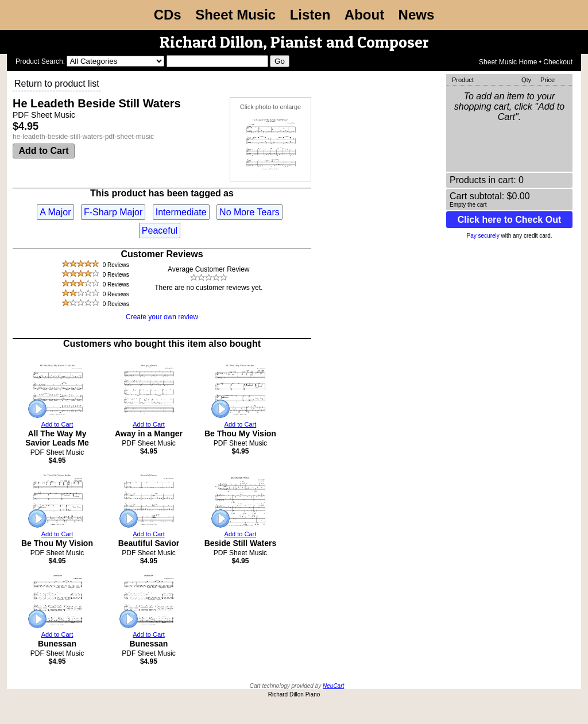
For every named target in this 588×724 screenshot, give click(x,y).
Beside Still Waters (241, 543)
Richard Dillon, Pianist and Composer (294, 42)
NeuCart (333, 686)
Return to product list (57, 84)
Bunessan (57, 644)
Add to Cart (43, 151)
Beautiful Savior (149, 543)
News (417, 15)
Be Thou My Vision (240, 433)
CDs (168, 15)
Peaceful (160, 231)
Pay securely (483, 236)
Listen (310, 15)
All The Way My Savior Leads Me (57, 438)
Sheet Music (235, 15)
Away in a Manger (149, 433)
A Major (55, 212)
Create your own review (162, 317)
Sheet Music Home (508, 62)
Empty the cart (468, 205)
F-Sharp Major (113, 212)
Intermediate (181, 212)
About (364, 15)
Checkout (558, 62)
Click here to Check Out (510, 220)
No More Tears (249, 212)
